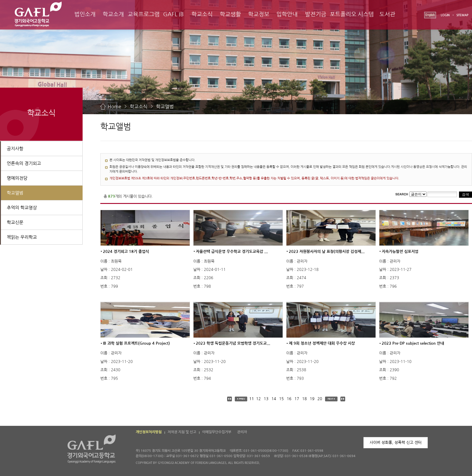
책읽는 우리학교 (22, 237)
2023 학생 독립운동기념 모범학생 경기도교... (233, 343)
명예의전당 (17, 178)
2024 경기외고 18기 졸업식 (126, 251)
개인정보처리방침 (149, 432)
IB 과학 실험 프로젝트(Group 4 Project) (136, 343)
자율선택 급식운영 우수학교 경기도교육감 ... (232, 251)
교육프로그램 (144, 14)
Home (114, 107)
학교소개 (113, 14)
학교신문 (15, 222)
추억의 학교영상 (22, 208)
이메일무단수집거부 (217, 432)
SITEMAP (462, 15)
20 (320, 399)
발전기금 (316, 14)
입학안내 (287, 14)
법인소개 (85, 14)
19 (312, 399)
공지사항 (15, 149)
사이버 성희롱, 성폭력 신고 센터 (396, 443)
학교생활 (230, 14)
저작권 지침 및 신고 (182, 432)
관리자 (242, 432)
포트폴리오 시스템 (352, 14)
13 (266, 399)
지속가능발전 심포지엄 (400, 251)
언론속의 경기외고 (24, 163)
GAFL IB (173, 14)
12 (258, 399)
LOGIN (445, 15)
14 (274, 399)
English (430, 15)
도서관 (387, 14)
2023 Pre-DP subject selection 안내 (413, 343)
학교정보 (259, 14)
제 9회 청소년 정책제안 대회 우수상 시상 (322, 343)
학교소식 (202, 14)
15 (281, 399)
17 (297, 399)
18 (304, 399)
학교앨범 (165, 107)
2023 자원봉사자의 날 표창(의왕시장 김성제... (327, 251)
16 (289, 399)
